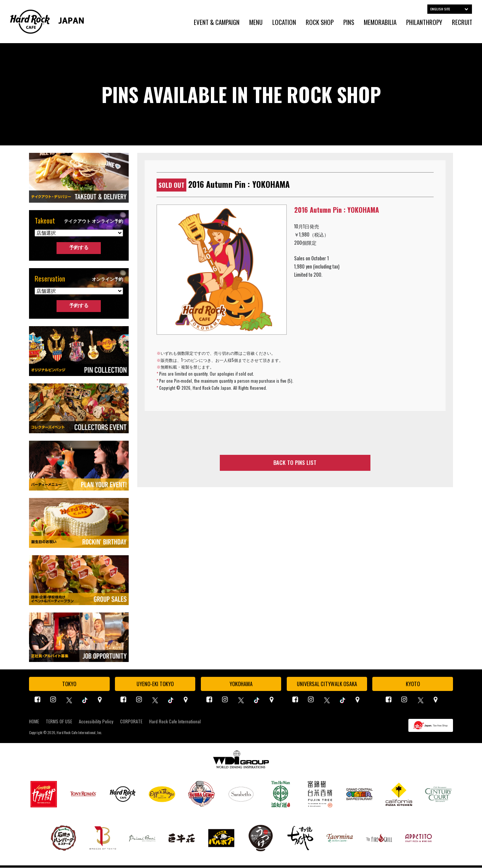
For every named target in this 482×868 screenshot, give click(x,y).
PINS (349, 22)
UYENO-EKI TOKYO (155, 684)
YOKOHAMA (241, 684)
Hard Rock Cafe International (175, 722)
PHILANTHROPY (424, 22)
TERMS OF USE (59, 722)
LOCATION (284, 22)
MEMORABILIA (380, 22)
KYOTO (413, 684)
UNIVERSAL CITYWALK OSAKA (327, 684)
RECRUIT (462, 22)
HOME (34, 722)
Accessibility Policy (96, 722)
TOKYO (69, 684)
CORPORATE (131, 722)
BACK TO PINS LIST (295, 463)
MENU (256, 22)
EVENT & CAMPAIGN (217, 22)
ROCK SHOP (320, 22)
